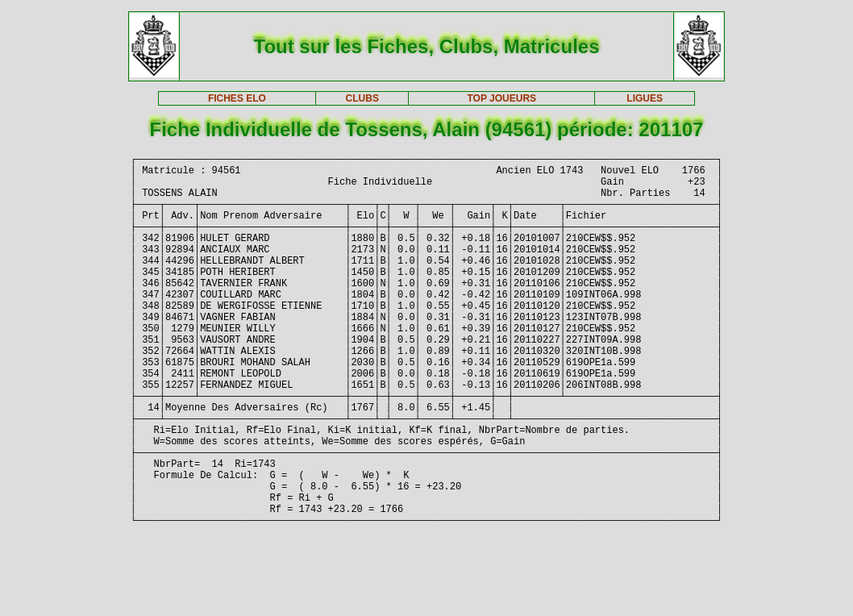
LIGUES (645, 98)
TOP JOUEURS (502, 98)
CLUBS (362, 98)
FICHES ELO (237, 98)
